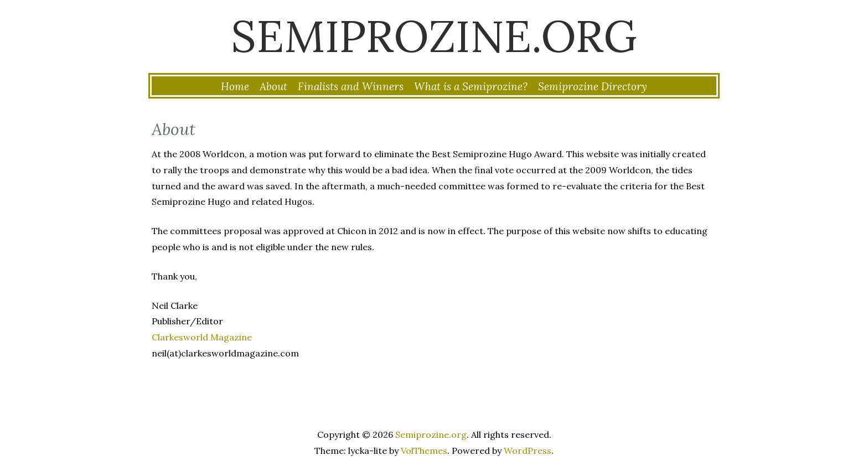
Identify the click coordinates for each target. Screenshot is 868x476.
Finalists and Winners (351, 86)
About (273, 86)
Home (235, 86)
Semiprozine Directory (593, 86)
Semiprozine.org (434, 36)
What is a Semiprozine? (471, 86)
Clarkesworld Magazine (202, 337)
